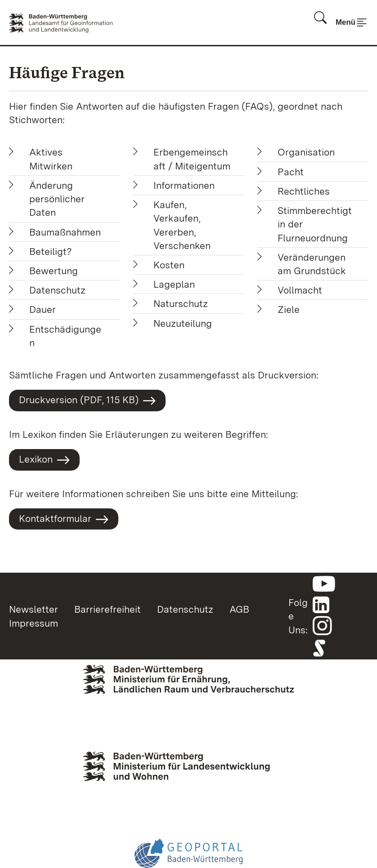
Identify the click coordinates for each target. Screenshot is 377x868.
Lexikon (45, 460)
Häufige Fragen (67, 73)
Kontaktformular (64, 519)
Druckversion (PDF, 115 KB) (88, 401)
